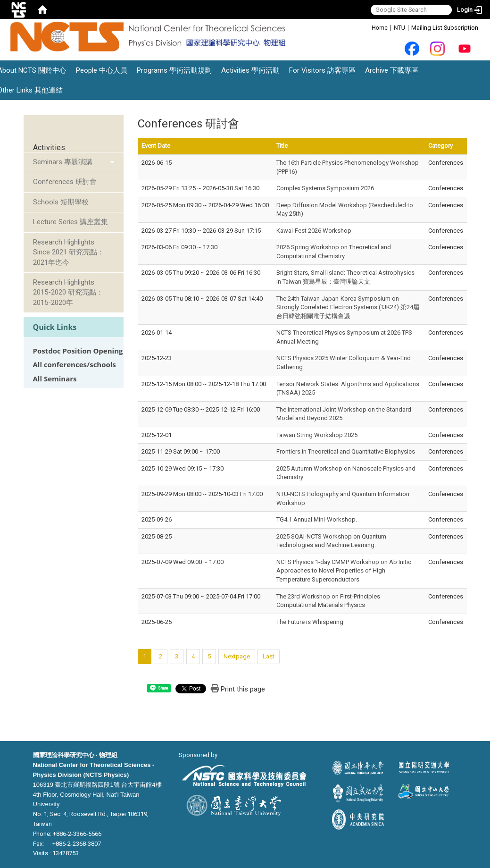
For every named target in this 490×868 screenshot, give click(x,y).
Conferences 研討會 (65, 182)
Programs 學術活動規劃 (174, 70)
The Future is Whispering (310, 622)
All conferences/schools (75, 365)
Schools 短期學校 (61, 202)
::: (367, 27)
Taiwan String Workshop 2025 (317, 435)
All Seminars (55, 379)
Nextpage (237, 656)
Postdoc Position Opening (78, 351)
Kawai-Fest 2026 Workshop (314, 231)
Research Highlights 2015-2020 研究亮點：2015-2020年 (68, 292)
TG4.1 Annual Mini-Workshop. (317, 519)
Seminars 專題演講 (63, 162)
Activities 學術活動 (250, 70)
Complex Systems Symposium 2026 (325, 188)
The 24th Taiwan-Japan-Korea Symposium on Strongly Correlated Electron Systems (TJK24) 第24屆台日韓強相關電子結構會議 (348, 307)
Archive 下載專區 (392, 70)
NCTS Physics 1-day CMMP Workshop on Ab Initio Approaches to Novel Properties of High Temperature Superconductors (344, 571)
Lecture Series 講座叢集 (71, 222)
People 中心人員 (102, 70)
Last (269, 656)
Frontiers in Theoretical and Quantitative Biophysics (346, 451)
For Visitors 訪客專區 (322, 70)
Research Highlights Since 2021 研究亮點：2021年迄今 (69, 252)
